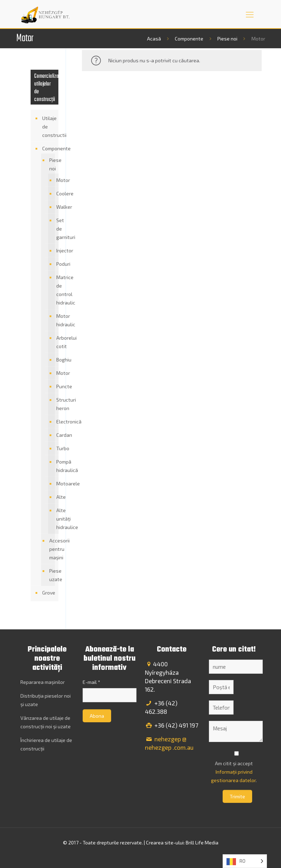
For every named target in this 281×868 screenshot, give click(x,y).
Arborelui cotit (56, 342)
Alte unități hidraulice (56, 519)
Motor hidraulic (56, 320)
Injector (56, 251)
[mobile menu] (250, 14)
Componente (189, 39)
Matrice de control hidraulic (56, 290)
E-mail (91, 682)
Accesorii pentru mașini (50, 549)
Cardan (56, 435)
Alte (56, 497)
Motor (56, 180)
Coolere (56, 194)
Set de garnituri (56, 229)
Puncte (56, 386)
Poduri (56, 264)
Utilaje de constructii (49, 127)
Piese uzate (50, 575)
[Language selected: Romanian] (245, 861)
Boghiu (56, 360)
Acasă (154, 39)
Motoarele (56, 484)
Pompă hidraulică (56, 466)
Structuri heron (56, 404)
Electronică (56, 422)
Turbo (56, 448)
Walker (56, 207)
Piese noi (227, 39)
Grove (49, 593)
